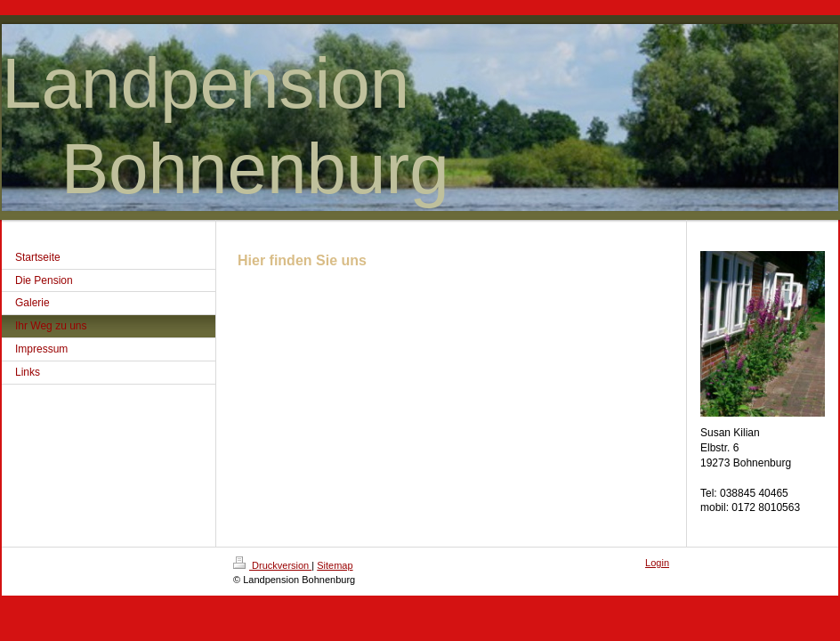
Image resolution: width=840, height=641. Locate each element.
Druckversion (272, 565)
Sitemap (335, 565)
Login (657, 563)
